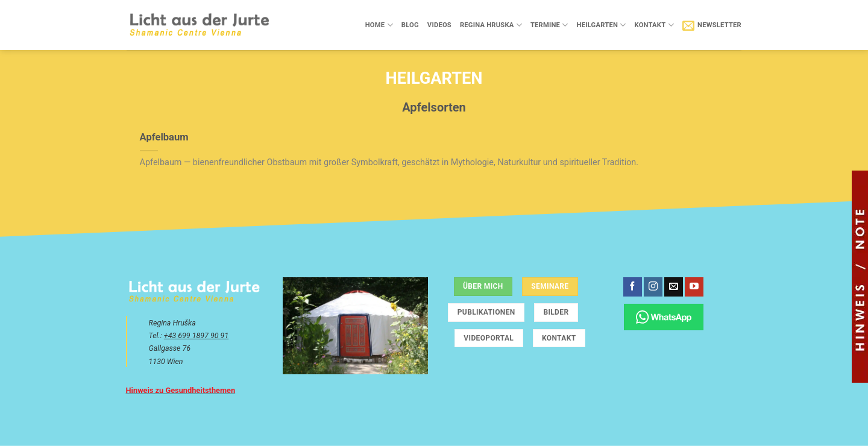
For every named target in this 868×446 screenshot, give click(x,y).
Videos (439, 25)
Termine (549, 25)
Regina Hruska (491, 25)
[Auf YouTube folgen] (694, 287)
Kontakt (654, 25)
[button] (712, 25)
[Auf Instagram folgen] (653, 287)
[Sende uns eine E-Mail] (674, 287)
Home (379, 25)
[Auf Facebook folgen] (633, 287)
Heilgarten (602, 25)
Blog (410, 25)
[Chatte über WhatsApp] (664, 317)
